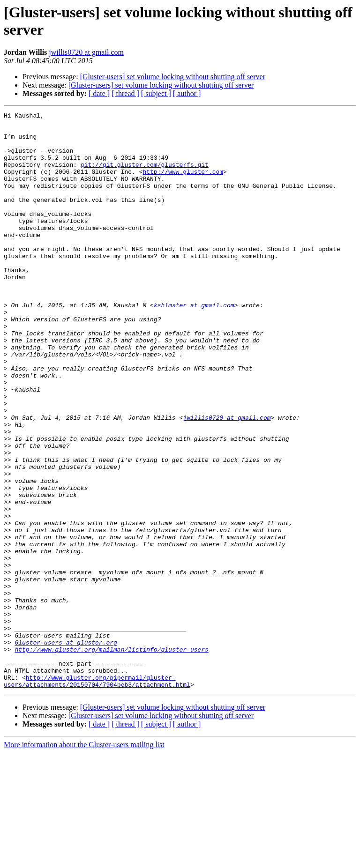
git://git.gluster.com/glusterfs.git (145, 176)
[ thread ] (125, 93)
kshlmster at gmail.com (194, 344)
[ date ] (99, 93)
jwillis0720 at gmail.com (86, 52)
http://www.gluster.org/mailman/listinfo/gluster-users (111, 757)
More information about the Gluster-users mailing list (84, 860)
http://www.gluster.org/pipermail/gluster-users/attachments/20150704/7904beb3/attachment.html (97, 795)
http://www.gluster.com (183, 184)
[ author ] (187, 93)
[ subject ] (156, 93)
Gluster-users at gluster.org (66, 749)
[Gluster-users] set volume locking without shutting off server (173, 77)
